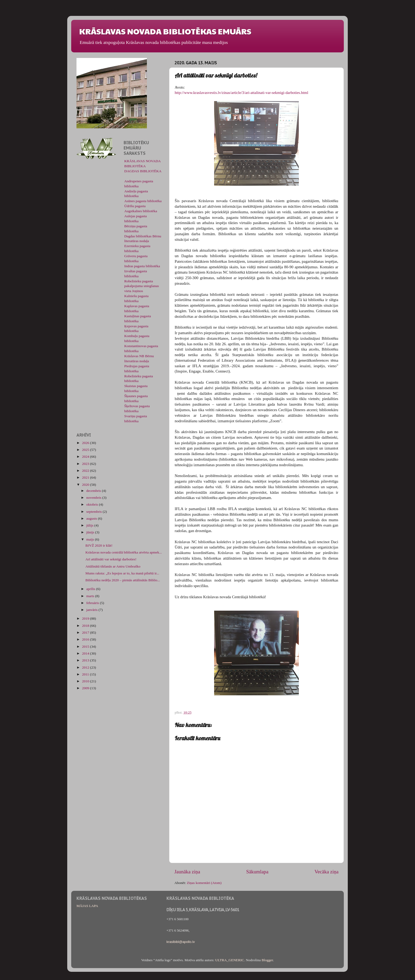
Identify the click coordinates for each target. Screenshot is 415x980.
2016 (86, 639)
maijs (91, 539)
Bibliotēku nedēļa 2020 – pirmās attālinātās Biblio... (123, 580)
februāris (93, 603)
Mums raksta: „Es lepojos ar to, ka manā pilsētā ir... (122, 573)
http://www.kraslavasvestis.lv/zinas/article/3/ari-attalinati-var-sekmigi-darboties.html (242, 93)
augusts (92, 518)
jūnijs (91, 532)
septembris (94, 512)
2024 (86, 457)
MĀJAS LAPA (87, 906)
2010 (86, 681)
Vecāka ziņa (326, 872)
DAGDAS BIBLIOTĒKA (143, 171)
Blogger (267, 960)
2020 (86, 485)
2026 (86, 443)
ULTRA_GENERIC (230, 960)
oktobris (93, 504)
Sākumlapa (257, 872)
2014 (86, 653)
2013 (86, 660)
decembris (94, 491)
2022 (86, 471)
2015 (86, 646)
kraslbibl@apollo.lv (181, 942)
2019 (86, 618)
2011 (86, 674)
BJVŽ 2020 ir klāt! (99, 545)
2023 (86, 464)
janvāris (92, 610)
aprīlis (91, 589)
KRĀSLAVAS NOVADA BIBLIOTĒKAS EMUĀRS (165, 31)
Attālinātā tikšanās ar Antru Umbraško (113, 566)
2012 (86, 667)
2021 (86, 477)
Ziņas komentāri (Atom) (204, 883)
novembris (94, 498)
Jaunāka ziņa (187, 872)
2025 (86, 450)
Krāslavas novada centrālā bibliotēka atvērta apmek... (124, 552)
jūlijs (90, 525)
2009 (86, 688)
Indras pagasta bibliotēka (142, 266)
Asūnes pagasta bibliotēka (143, 201)
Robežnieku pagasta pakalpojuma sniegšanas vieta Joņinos (142, 286)
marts (91, 596)
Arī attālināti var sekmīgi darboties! (111, 559)
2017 (86, 632)
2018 (86, 626)
